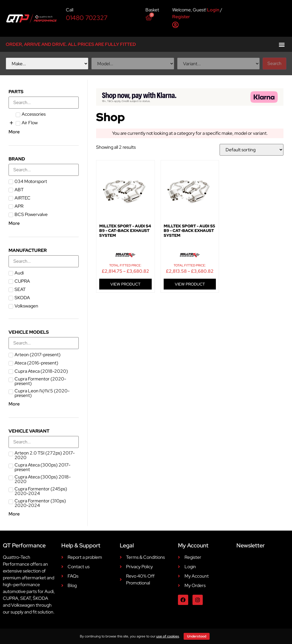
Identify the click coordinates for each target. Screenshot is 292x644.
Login (213, 10)
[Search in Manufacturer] (44, 261)
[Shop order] (252, 150)
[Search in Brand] (44, 170)
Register (181, 17)
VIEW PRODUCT (125, 284)
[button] (282, 44)
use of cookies (168, 636)
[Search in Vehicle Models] (44, 343)
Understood (197, 636)
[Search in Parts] (44, 103)
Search (274, 63)
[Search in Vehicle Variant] (44, 442)
